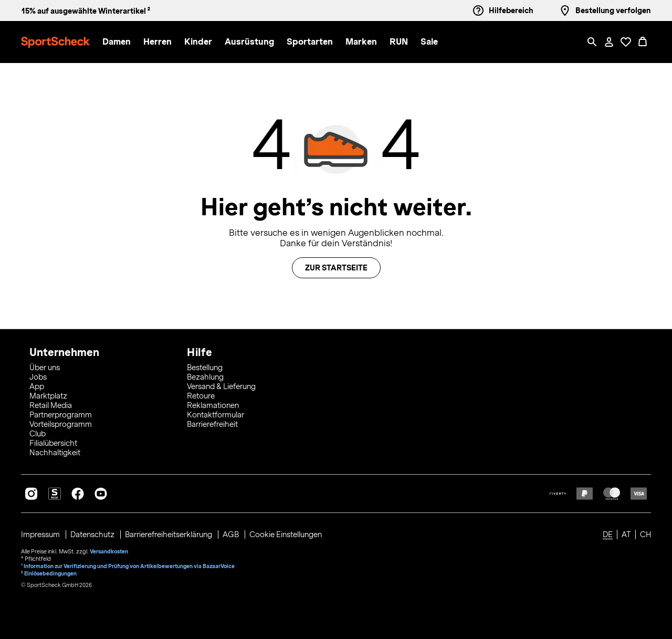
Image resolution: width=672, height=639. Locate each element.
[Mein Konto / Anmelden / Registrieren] (609, 42)
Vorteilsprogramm (61, 424)
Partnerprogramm (61, 415)
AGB (232, 535)
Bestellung (205, 368)
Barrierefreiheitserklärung (169, 535)
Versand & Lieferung (221, 386)
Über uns (45, 368)
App (37, 386)
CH (645, 535)
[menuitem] (123, 42)
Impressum (41, 535)
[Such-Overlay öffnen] (592, 42)
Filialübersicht (53, 443)
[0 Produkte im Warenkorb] (643, 42)
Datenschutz (93, 535)
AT (626, 535)
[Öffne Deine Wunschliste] (626, 42)
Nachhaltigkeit (55, 453)
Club (38, 434)
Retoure (201, 396)
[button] (117, 42)
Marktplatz (48, 396)
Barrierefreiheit (212, 424)
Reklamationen (213, 405)
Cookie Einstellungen (286, 535)
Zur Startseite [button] (336, 268)
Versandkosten (109, 551)
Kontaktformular (216, 415)
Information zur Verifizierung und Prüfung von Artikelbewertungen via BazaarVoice (129, 566)
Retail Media (51, 405)
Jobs (38, 377)
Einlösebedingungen (50, 573)
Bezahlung (205, 377)
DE (608, 535)
